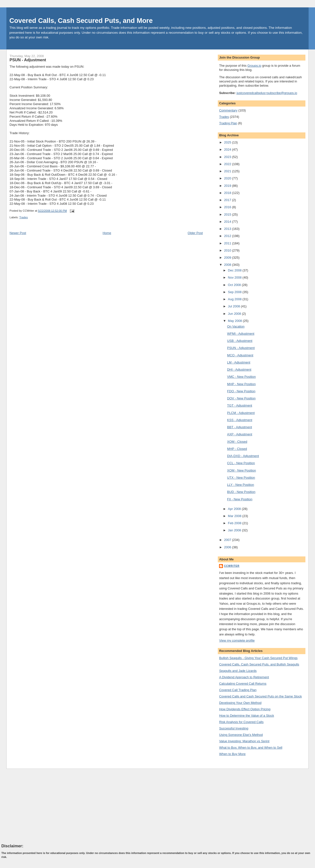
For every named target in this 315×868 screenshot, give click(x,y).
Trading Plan (228, 123)
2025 (228, 142)
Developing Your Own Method (240, 703)
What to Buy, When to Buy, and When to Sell (251, 748)
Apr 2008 (235, 509)
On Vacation (236, 326)
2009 (228, 258)
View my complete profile (237, 640)
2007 (228, 540)
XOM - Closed (237, 442)
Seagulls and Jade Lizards (238, 671)
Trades (24, 217)
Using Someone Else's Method (241, 735)
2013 (228, 229)
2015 (228, 214)
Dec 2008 (235, 270)
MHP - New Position (241, 384)
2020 (228, 178)
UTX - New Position (241, 478)
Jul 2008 (234, 306)
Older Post (195, 233)
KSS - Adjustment (240, 420)
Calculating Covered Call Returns (243, 684)
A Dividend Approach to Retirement (244, 677)
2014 (228, 222)
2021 (228, 171)
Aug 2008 (235, 299)
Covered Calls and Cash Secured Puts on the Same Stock (260, 696)
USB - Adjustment (240, 341)
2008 (228, 265)
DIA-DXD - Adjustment (243, 456)
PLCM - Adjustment (241, 413)
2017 (228, 200)
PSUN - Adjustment (28, 60)
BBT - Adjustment (240, 427)
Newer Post (18, 233)
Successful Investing (234, 728)
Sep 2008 (235, 292)
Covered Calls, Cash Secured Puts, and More (81, 21)
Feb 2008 (235, 523)
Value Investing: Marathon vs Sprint (244, 741)
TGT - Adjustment (240, 405)
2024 (228, 150)
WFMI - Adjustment (241, 334)
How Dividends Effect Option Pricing (245, 709)
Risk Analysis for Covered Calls (241, 722)
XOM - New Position (242, 470)
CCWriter (232, 566)
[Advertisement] (38, 806)
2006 (228, 547)
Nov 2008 (235, 277)
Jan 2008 (235, 530)
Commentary (228, 110)
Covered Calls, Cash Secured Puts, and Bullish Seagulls (259, 664)
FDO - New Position (241, 391)
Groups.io (254, 66)
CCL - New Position (241, 463)
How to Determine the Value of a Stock (246, 716)
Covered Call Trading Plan (238, 690)
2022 (228, 164)
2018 (228, 193)
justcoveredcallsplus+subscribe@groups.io (267, 93)
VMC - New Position (241, 377)
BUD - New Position (241, 492)
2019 (228, 186)
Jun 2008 (235, 314)
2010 (228, 250)
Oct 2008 (235, 285)
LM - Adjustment (239, 362)
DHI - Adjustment (239, 370)
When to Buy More (232, 754)
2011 (228, 243)
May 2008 (235, 321)
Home (107, 233)
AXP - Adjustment (240, 434)
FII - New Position (240, 499)
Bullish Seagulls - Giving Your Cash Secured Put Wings (258, 658)
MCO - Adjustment (240, 355)
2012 (228, 236)
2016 (228, 207)
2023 (228, 157)
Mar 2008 (235, 516)
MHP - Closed (237, 449)
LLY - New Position (241, 485)
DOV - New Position (241, 398)
